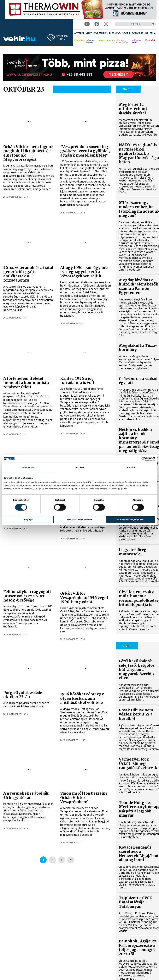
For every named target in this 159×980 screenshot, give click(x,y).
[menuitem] (79, 33)
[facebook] (97, 24)
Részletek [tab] (79, 467)
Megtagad (29, 519)
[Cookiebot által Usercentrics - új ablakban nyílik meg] (137, 459)
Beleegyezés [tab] (28, 467)
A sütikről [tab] (131, 467)
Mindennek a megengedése (130, 519)
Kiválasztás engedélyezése (79, 519)
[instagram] (106, 24)
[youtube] (87, 24)
